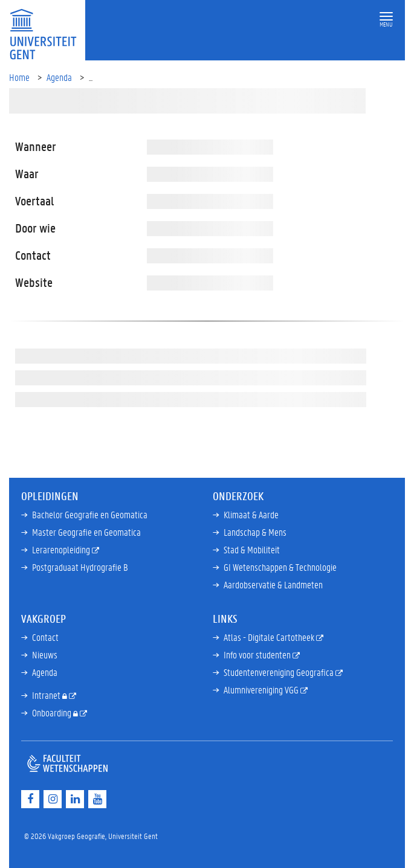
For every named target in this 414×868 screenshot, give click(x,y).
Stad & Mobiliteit (252, 549)
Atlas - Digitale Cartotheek (270, 637)
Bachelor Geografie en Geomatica (90, 514)
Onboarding (53, 712)
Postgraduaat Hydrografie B (80, 567)
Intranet (47, 695)
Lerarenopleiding (62, 549)
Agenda (59, 77)
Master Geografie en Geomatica (86, 532)
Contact (45, 637)
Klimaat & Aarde (251, 514)
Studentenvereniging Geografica (280, 672)
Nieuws (45, 654)
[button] (386, 17)
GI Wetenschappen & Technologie (280, 567)
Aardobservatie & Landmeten (273, 584)
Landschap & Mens (255, 532)
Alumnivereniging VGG (262, 690)
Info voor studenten (258, 654)
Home (19, 77)
